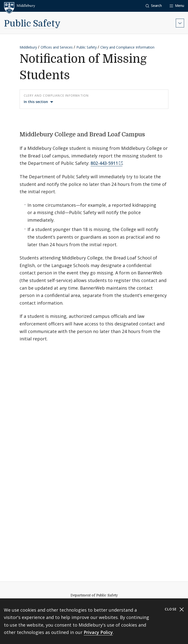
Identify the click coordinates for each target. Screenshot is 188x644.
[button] (154, 6)
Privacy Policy (98, 632)
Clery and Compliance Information (127, 47)
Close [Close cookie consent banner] (174, 609)
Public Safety (32, 24)
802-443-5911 (104, 163)
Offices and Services (57, 47)
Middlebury (28, 47)
